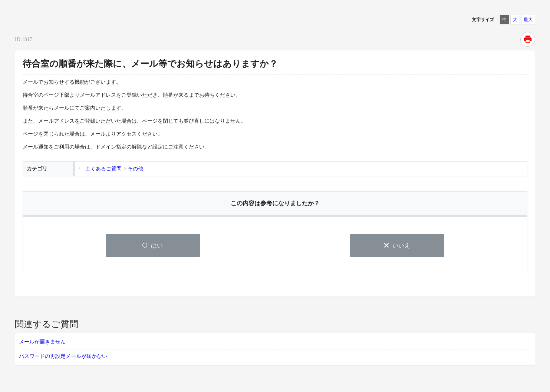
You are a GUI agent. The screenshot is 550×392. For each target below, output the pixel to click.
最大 (528, 20)
